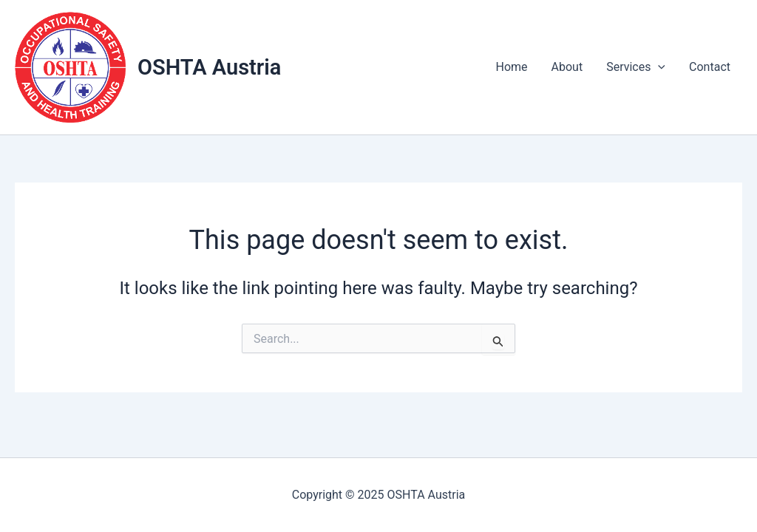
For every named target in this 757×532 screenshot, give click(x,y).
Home (512, 67)
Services (636, 67)
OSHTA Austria (209, 67)
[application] (658, 67)
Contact (710, 67)
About (567, 67)
